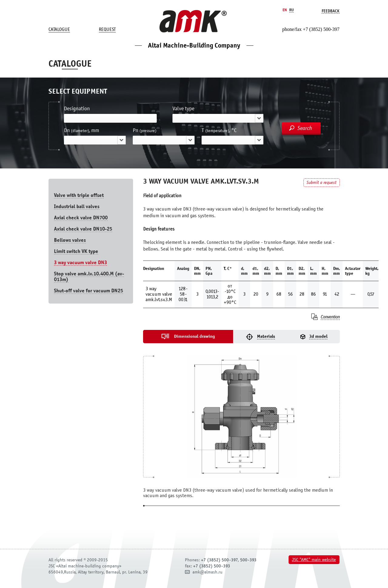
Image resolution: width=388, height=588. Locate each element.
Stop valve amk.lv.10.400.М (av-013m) (89, 277)
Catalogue (59, 29)
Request (107, 29)
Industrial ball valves (77, 206)
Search (305, 128)
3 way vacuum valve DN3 (80, 262)
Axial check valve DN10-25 (83, 229)
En (285, 10)
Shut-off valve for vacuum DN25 (89, 291)
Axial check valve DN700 (81, 218)
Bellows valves (70, 240)
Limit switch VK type (76, 251)
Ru (291, 10)
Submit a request (321, 183)
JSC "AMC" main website (314, 560)
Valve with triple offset (79, 195)
